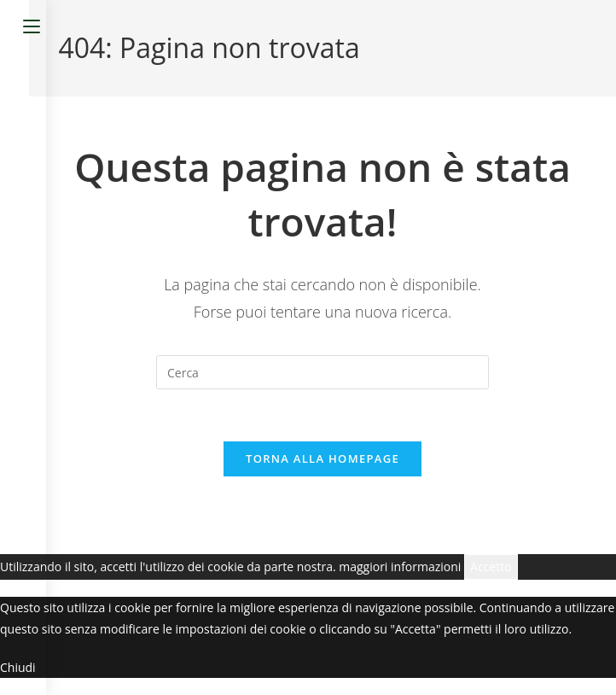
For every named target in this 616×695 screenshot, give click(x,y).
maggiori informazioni (400, 567)
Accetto (491, 567)
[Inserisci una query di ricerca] (323, 372)
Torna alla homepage (323, 458)
